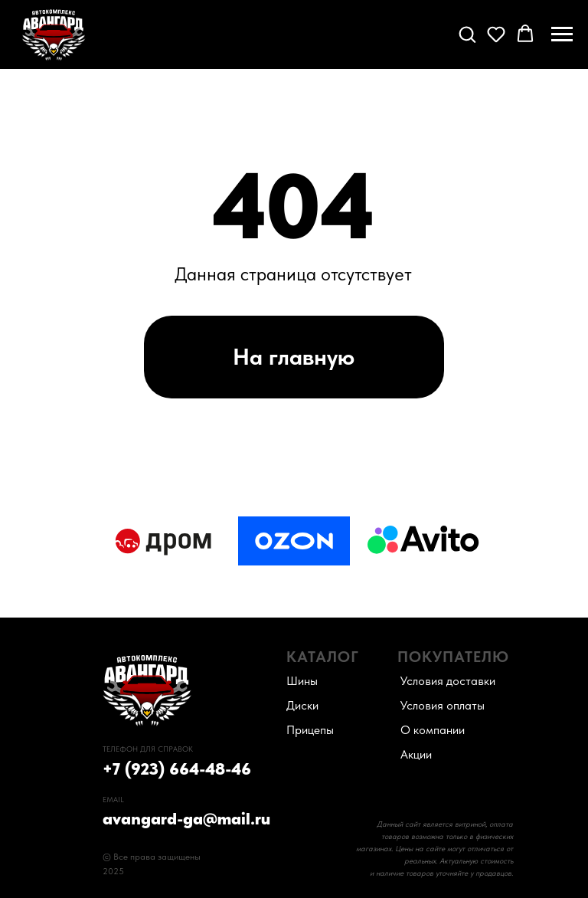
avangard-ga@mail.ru (186, 818)
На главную (294, 356)
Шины (302, 681)
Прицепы (310, 730)
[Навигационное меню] (562, 34)
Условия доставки (448, 681)
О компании (433, 730)
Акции (416, 754)
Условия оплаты (443, 705)
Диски (302, 705)
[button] (467, 34)
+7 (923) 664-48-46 (177, 769)
